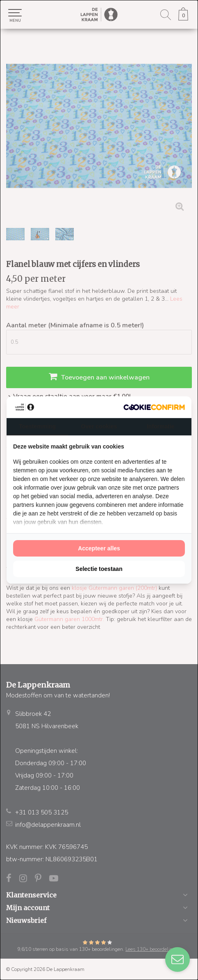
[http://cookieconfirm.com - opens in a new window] (154, 407)
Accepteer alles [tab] (99, 548)
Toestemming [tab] (37, 426)
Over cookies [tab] (99, 426)
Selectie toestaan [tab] (99, 569)
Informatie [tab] (161, 426)
